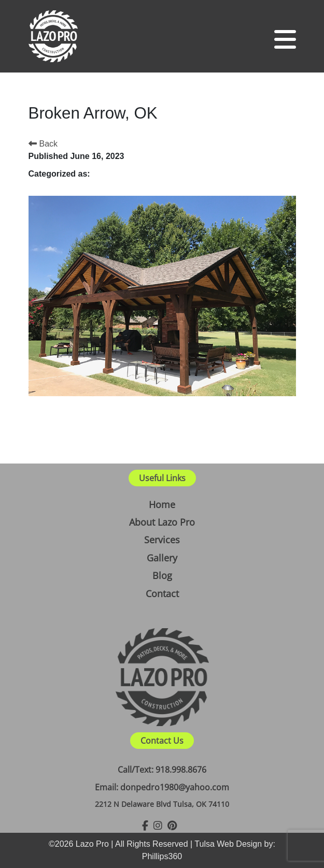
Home (162, 504)
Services (162, 540)
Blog (162, 575)
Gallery (162, 558)
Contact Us (162, 741)
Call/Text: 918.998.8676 (162, 770)
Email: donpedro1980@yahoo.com (162, 787)
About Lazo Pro (162, 522)
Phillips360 (162, 856)
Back (43, 144)
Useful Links (162, 478)
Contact (162, 594)
